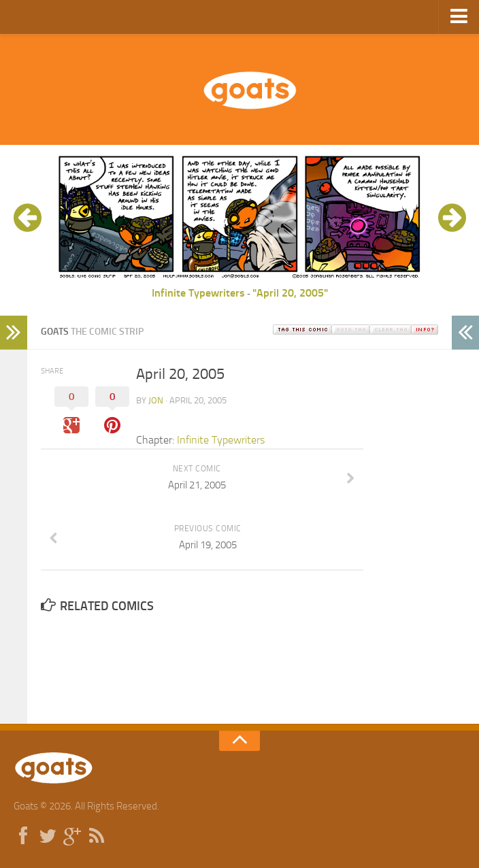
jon (156, 400)
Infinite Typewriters (198, 293)
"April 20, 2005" (290, 293)
